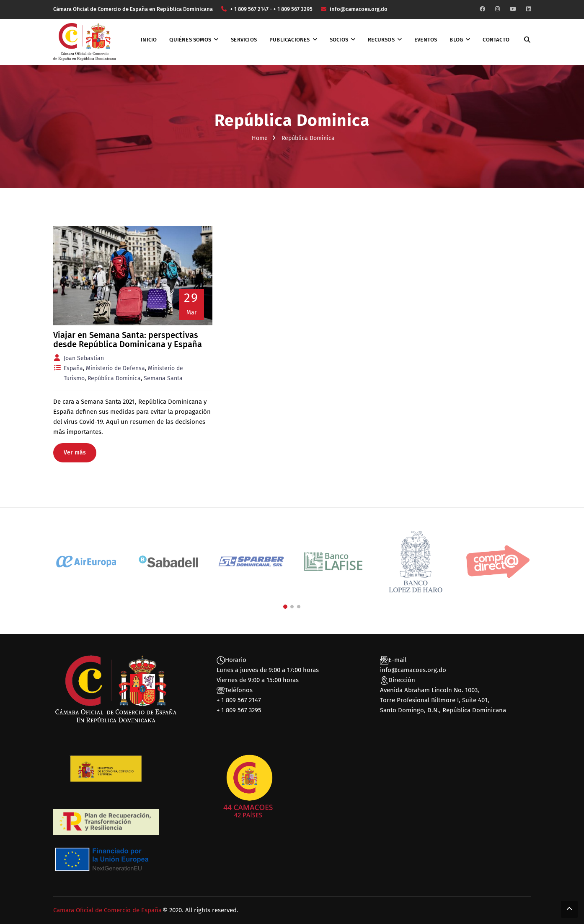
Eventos (426, 40)
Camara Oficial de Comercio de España (107, 910)
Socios (339, 40)
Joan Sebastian (84, 358)
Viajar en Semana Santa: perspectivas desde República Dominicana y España (128, 340)
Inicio (149, 40)
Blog (456, 40)
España (73, 368)
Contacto (496, 40)
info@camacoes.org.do (413, 670)
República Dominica (114, 378)
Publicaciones (290, 40)
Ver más (75, 453)
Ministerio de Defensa (115, 368)
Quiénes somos (190, 40)
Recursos (381, 40)
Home (260, 138)
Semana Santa (163, 378)
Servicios (244, 40)
